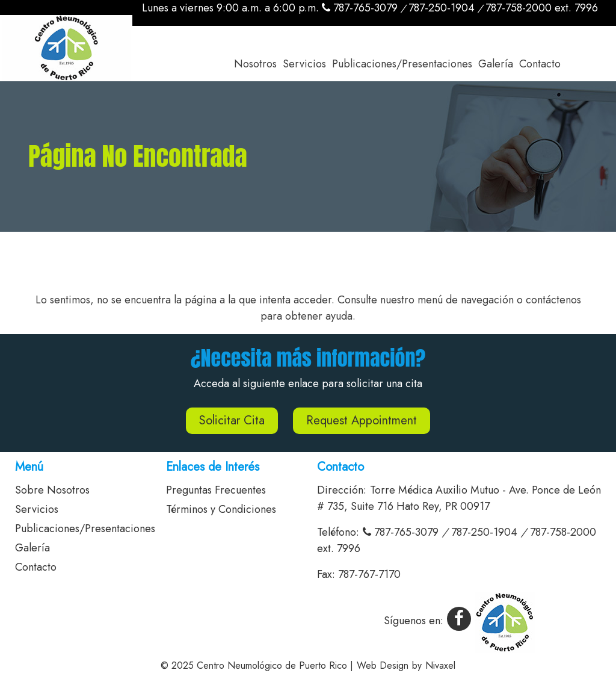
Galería (496, 64)
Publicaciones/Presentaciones (402, 64)
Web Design (383, 665)
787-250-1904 (442, 8)
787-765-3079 (360, 8)
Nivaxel (440, 665)
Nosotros (255, 64)
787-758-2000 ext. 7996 (542, 8)
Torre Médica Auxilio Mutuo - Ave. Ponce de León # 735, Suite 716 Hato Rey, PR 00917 (459, 498)
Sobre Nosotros (52, 490)
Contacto (540, 64)
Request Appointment (362, 420)
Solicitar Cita (232, 420)
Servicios (304, 64)
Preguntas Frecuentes (216, 490)
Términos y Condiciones (221, 509)
